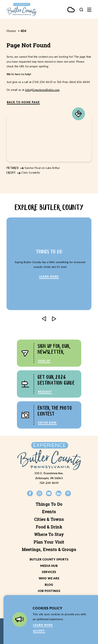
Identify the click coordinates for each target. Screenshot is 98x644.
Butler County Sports (49, 559)
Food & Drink (49, 527)
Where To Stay (49, 534)
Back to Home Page (23, 102)
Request (45, 392)
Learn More (43, 625)
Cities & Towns (49, 519)
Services (49, 572)
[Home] (26, 9)
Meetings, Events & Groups (49, 549)
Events (49, 512)
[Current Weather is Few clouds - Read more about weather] (71, 10)
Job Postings (49, 591)
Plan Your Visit (49, 542)
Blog (49, 585)
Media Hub (49, 566)
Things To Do (49, 504)
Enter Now (47, 423)
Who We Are (49, 578)
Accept (39, 631)
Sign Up (44, 361)
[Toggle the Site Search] (81, 10)
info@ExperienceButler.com (42, 90)
